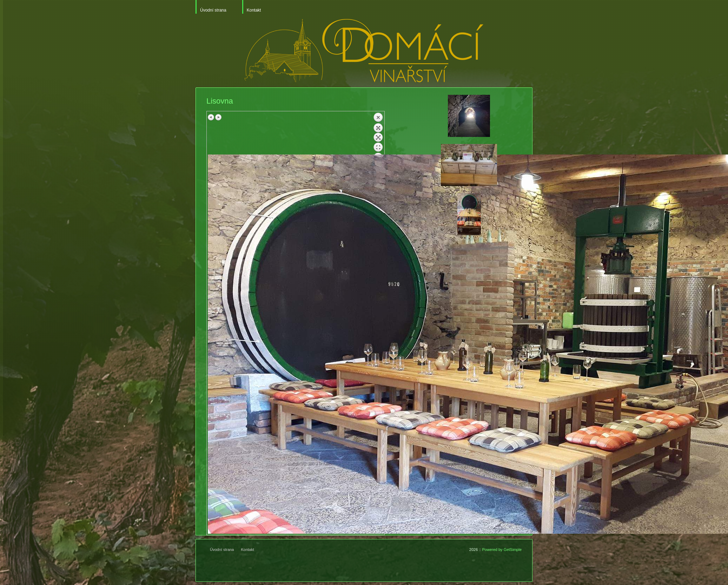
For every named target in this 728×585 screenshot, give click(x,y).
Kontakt (254, 10)
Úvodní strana (213, 10)
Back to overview (378, 133)
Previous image (211, 117)
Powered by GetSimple (502, 550)
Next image (218, 117)
